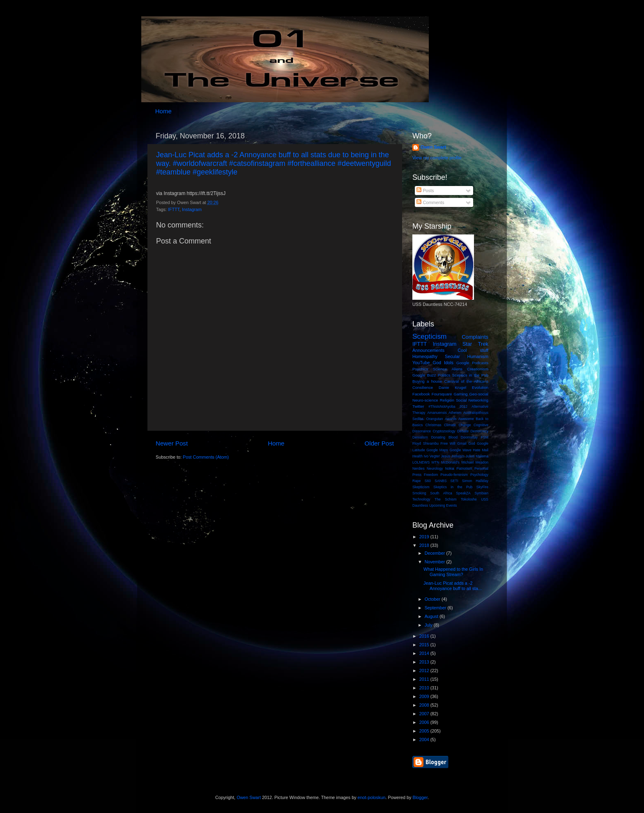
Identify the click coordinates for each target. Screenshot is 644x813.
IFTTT (174, 209)
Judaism (458, 456)
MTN (436, 462)
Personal (481, 469)
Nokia (450, 469)
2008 (425, 705)
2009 (425, 696)
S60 (428, 481)
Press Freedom (425, 475)
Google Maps (437, 450)
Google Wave (461, 450)
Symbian (481, 493)
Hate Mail (481, 450)
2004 (425, 740)
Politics (444, 375)
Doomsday (469, 437)
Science (440, 369)
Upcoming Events (443, 505)
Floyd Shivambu (425, 443)
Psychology (479, 475)
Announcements (428, 350)
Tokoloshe (469, 499)
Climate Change (458, 425)
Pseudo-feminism (454, 475)
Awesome (466, 419)
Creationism (478, 369)
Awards (451, 419)
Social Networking (472, 400)
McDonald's (450, 462)
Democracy (479, 431)
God (471, 443)
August (432, 616)
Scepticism (429, 336)
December (436, 553)
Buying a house (427, 381)
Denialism (420, 437)
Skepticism (421, 487)
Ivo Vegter (432, 456)
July (429, 625)
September (436, 608)
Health (417, 456)
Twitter (418, 406)
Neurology (435, 469)
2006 (425, 722)
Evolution (480, 387)
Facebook (421, 394)
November (436, 562)
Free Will (448, 443)
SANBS (440, 481)
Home (163, 111)
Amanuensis (437, 413)
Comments (430, 202)
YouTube (421, 363)
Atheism (455, 413)
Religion (447, 400)
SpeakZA (463, 493)
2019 (425, 537)
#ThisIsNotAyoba (442, 406)
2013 (425, 662)
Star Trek (475, 344)
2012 (463, 406)
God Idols (443, 363)
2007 (425, 714)
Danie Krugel (452, 387)
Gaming (460, 394)
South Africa (441, 493)
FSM (485, 437)
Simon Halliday (475, 481)
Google (463, 363)
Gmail (462, 443)
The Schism (446, 499)
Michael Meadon (475, 462)
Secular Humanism (467, 356)
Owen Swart (433, 147)
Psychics (420, 369)
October (433, 599)
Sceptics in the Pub (470, 375)
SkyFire (482, 487)
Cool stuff (473, 350)
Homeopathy (425, 356)
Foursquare (442, 394)
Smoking (419, 493)
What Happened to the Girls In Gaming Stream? (453, 572)
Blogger (420, 797)
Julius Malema (477, 456)
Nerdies (419, 469)
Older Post (379, 443)
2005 (425, 731)
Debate (463, 431)
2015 (425, 645)
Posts (425, 191)
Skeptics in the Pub (453, 487)
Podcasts (480, 363)
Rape (417, 481)
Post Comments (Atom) (206, 457)
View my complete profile (437, 158)
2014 (425, 653)
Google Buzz (424, 375)
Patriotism (464, 469)
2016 (425, 636)
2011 (425, 679)
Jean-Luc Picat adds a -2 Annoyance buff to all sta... (453, 586)
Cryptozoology (444, 431)
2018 (425, 545)
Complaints (475, 337)
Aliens (457, 369)
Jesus (445, 456)
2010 (425, 688)
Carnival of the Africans (466, 381)
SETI (454, 481)
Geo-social (479, 394)
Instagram (192, 209)
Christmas (434, 425)
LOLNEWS (421, 462)
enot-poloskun (372, 797)
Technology (421, 499)
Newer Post (172, 443)
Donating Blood (444, 437)
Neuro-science (425, 400)
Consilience (423, 387)
